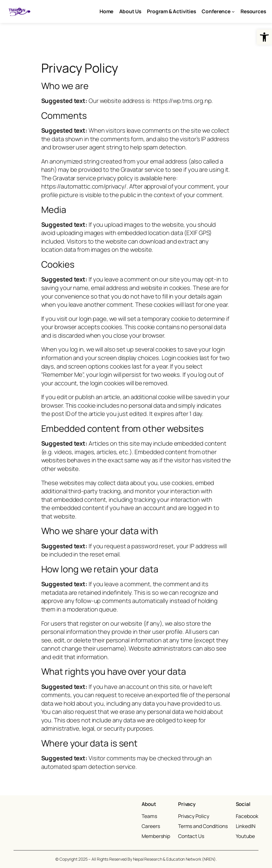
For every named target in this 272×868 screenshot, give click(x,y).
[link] (264, 37)
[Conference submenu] (233, 11)
